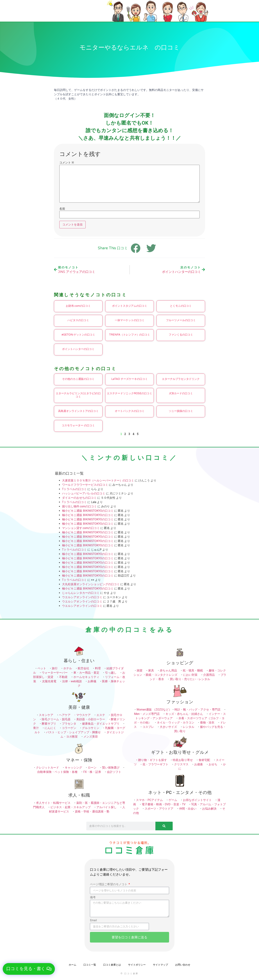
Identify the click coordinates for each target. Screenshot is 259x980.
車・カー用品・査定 (86, 673)
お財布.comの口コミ (78, 306)
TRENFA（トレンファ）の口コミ (130, 335)
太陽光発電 (49, 681)
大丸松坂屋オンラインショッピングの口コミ (91, 584)
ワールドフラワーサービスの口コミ (85, 485)
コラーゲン (69, 728)
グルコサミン (91, 728)
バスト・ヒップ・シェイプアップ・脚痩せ (73, 732)
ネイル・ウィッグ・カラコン (176, 723)
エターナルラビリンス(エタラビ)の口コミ (78, 395)
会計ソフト (114, 772)
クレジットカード (47, 768)
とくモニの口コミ (181, 306)
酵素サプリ (49, 724)
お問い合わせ (183, 965)
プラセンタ (69, 724)
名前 (62, 209)
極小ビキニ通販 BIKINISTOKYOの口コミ (88, 511)
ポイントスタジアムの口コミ (130, 306)
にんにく (50, 728)
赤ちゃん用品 (168, 670)
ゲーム (173, 800)
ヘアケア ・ (68, 715)
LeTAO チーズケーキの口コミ (129, 379)
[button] (29, 969)
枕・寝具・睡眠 (193, 670)
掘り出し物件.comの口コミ (79, 506)
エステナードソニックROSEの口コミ (129, 393)
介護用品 (209, 675)
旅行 (55, 668)
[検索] (164, 826)
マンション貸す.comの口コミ (81, 528)
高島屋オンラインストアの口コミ (78, 411)
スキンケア (46, 715)
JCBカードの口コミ (181, 393)
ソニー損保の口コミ (181, 411)
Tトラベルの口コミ (74, 489)
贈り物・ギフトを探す (153, 760)
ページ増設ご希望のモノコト (109, 884)
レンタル (188, 727)
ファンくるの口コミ (181, 335)
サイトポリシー (137, 965)
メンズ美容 (91, 737)
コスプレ (148, 727)
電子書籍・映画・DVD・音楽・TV (164, 804)
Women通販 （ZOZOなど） (154, 710)
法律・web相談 (72, 681)
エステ (101, 715)
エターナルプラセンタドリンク (181, 379)
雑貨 (140, 670)
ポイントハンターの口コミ (78, 349)
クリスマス (181, 764)
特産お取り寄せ (183, 760)
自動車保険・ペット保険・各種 (57, 772)
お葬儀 (92, 681)
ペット (42, 668)
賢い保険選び (111, 768)
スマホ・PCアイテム (149, 800)
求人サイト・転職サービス (53, 803)
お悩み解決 (209, 809)
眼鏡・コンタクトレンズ (162, 675)
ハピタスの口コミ (78, 320)
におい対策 (190, 675)
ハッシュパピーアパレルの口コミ (84, 493)
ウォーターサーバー (55, 673)
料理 (98, 668)
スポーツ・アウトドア (159, 809)
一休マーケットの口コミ (130, 320)
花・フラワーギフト (155, 764)
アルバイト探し (106, 807)
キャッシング (73, 768)
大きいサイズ (168, 727)
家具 (151, 670)
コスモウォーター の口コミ (78, 425)
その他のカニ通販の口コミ (78, 379)
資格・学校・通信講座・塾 (92, 812)
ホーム (72, 965)
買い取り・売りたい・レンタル (190, 679)
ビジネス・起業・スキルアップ (71, 807)
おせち (213, 764)
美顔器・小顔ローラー (91, 719)
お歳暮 (199, 764)
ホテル (68, 668)
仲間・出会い (188, 809)
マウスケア (83, 715)
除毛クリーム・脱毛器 (56, 719)
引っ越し (111, 673)
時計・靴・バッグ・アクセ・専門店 (197, 710)
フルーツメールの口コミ (181, 320)
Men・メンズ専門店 (147, 714)
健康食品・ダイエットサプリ (101, 724)
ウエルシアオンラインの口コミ (82, 597)
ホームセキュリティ (86, 677)
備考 (93, 897)
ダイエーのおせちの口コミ (79, 498)
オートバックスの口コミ (130, 411)
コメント (67, 163)
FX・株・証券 (92, 772)
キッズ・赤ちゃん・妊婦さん (184, 714)
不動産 (63, 677)
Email (93, 920)
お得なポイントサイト (197, 800)
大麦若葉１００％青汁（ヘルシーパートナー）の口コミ (98, 480)
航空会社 (83, 668)
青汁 (36, 728)
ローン (92, 768)
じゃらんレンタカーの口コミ (81, 593)
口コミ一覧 (90, 965)
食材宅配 (204, 760)
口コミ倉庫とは (112, 965)
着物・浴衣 (207, 723)
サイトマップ (160, 965)
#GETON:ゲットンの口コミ (78, 335)
